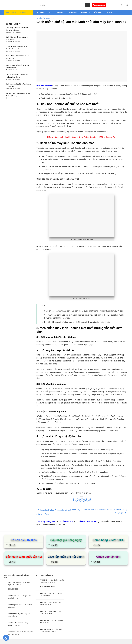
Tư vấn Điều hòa (66, 522)
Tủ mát (110, 12)
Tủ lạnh (40, 12)
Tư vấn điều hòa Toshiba (46, 18)
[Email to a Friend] (82, 500)
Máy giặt (73, 12)
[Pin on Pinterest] (86, 500)
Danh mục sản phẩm (16, 13)
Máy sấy (61, 12)
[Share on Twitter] (78, 500)
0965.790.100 (99, 5)
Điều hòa (86, 12)
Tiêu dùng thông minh (46, 522)
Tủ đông (98, 12)
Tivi (50, 12)
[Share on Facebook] (74, 500)
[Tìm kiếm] (88, 5)
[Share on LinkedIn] (90, 500)
